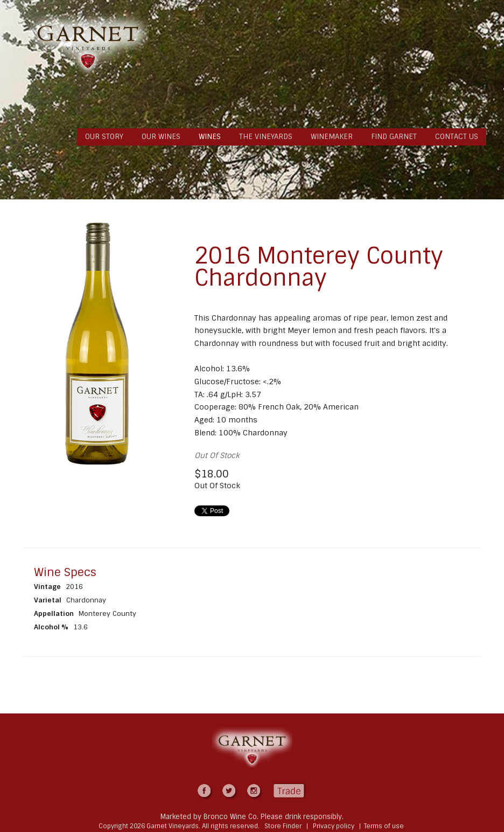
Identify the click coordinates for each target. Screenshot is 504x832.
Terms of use (384, 826)
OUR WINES (161, 137)
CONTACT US (457, 137)
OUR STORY (104, 137)
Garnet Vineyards (88, 47)
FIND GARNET (394, 137)
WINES (210, 137)
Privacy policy (334, 826)
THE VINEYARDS (266, 137)
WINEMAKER (332, 137)
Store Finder (283, 826)
